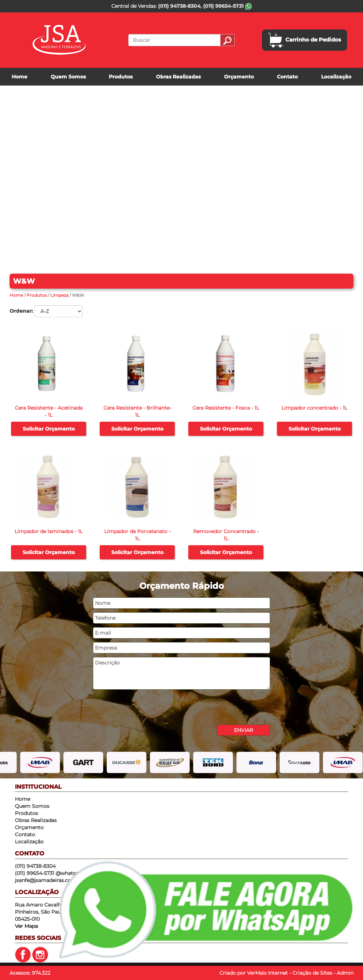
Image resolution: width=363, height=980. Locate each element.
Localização (336, 77)
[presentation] (147, 707)
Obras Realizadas (178, 77)
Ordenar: (21, 311)
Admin (345, 973)
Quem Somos (68, 77)
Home (19, 77)
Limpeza (59, 295)
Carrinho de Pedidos (305, 40)
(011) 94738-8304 (179, 6)
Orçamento (239, 77)
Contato (287, 77)
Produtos (121, 77)
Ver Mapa (26, 926)
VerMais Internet (267, 973)
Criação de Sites (312, 973)
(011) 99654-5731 (228, 6)
